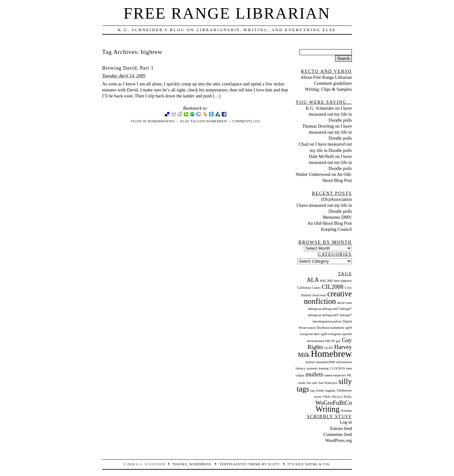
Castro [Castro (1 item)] (316, 288)
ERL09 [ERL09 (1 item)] (330, 341)
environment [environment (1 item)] (315, 341)
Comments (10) (246, 121)
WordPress (200, 464)
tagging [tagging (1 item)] (330, 390)
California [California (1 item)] (304, 288)
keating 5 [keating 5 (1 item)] (325, 368)
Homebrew (217, 121)
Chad (304, 144)
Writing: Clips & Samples (328, 89)
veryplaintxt (233, 464)
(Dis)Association (336, 199)
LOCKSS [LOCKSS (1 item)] (339, 368)
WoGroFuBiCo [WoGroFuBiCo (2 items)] (334, 403)
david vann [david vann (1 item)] (344, 303)
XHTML (311, 464)
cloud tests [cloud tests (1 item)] (319, 295)
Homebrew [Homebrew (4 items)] (331, 354)
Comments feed (338, 434)
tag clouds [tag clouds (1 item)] (317, 390)
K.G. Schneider (320, 108)
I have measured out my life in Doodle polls (330, 114)
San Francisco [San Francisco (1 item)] (328, 383)
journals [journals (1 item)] (312, 368)
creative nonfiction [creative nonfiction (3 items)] (328, 297)
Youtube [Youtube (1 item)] (346, 411)
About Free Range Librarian (326, 77)
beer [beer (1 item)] (337, 281)
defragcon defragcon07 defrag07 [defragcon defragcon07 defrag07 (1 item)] (330, 309)
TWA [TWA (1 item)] (326, 397)
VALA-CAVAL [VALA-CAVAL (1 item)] (341, 397)
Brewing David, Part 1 (128, 68)
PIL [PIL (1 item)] (349, 375)
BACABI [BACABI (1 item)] (326, 281)
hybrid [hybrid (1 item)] (310, 362)
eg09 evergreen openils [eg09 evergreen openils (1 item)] (336, 334)
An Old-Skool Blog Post (330, 223)
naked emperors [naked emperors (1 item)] (335, 375)
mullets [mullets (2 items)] (314, 374)
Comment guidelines (333, 83)
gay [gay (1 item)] (338, 341)
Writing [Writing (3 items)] (328, 409)
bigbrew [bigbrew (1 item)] (346, 281)
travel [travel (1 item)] (318, 397)
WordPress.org (338, 440)
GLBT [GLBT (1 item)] (329, 348)
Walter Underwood (313, 174)
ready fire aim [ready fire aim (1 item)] (308, 383)
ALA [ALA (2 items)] (313, 280)
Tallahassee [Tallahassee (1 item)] (344, 390)
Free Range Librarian (227, 13)
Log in (346, 422)
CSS (326, 464)
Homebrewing (161, 121)
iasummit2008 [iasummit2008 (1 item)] (325, 362)
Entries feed (341, 428)
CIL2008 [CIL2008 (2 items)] (333, 287)
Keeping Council (336, 229)
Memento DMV (337, 217)
